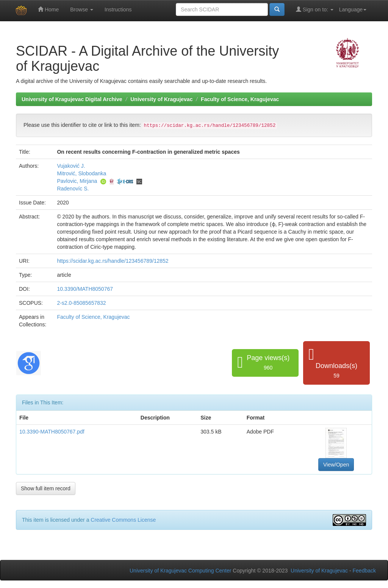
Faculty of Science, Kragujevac (240, 99)
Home (48, 9)
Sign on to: (315, 9)
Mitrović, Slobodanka (81, 173)
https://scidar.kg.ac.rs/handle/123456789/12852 (113, 261)
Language (353, 9)
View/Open (336, 465)
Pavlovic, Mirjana (77, 181)
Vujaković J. (71, 166)
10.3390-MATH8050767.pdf (52, 432)
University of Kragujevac (161, 99)
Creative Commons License (123, 520)
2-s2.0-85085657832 (81, 303)
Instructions (118, 9)
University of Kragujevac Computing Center (180, 571)
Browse (82, 9)
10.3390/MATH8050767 (85, 289)
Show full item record (46, 488)
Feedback (364, 571)
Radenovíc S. (73, 189)
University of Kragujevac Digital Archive (72, 99)
